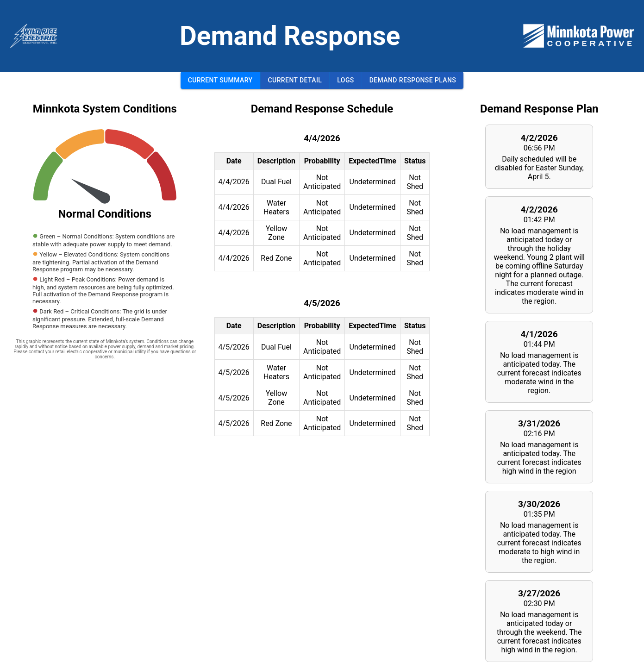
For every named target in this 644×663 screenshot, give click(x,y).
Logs (345, 80)
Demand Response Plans (413, 80)
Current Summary (220, 80)
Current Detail (295, 80)
